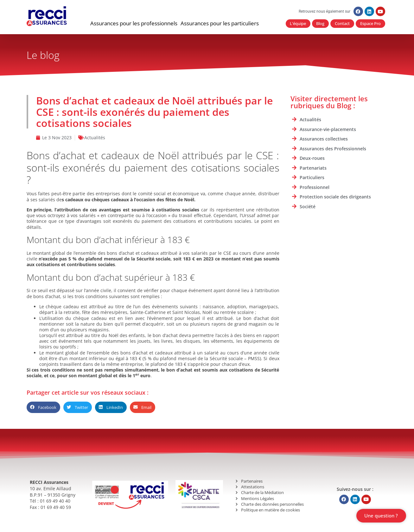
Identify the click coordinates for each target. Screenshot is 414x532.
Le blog (43, 55)
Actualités (95, 138)
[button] (134, 24)
